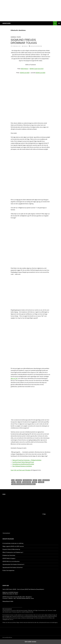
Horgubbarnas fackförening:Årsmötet (23, 464)
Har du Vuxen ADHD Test (24, 589)
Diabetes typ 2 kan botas (9, 555)
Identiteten (46, 480)
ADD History (25, 69)
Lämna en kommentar (36, 46)
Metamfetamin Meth (8, 601)
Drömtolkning (27, 480)
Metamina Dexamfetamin (37, 589)
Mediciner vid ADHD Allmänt (10, 592)
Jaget (14, 482)
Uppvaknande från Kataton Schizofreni (13, 567)
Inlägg (44, 514)
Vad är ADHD (13, 589)
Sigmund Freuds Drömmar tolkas (24, 41)
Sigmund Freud (27, 482)
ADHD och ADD (25, 73)
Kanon (19, 482)
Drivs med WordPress (7, 637)
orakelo (25, 46)
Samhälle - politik (16, 37)
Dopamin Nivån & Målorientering (11, 549)
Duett (35, 480)
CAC (13, 480)
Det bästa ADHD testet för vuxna (25, 598)
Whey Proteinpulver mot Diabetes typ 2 (13, 552)
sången (35, 482)
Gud (40, 480)
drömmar (19, 480)
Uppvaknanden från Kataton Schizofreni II (13, 564)
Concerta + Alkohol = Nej (9, 598)
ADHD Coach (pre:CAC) (37, 69)
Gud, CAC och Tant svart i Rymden (21, 470)
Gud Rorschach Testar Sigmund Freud (23, 462)
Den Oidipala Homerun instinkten (22, 466)
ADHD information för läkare (10, 594)
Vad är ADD (6, 589)
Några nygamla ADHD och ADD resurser (13, 546)
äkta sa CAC (14, 378)
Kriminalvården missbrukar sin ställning (13, 543)
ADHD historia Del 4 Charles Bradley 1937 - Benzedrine (17, 597)
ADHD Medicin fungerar (9, 558)
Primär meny (59, 23)
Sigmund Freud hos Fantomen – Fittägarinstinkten (27, 460)
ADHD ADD (6, 23)
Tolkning (41, 482)
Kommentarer (6, 533)
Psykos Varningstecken (8, 570)
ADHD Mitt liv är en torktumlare (11, 561)
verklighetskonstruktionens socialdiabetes (24, 484)
